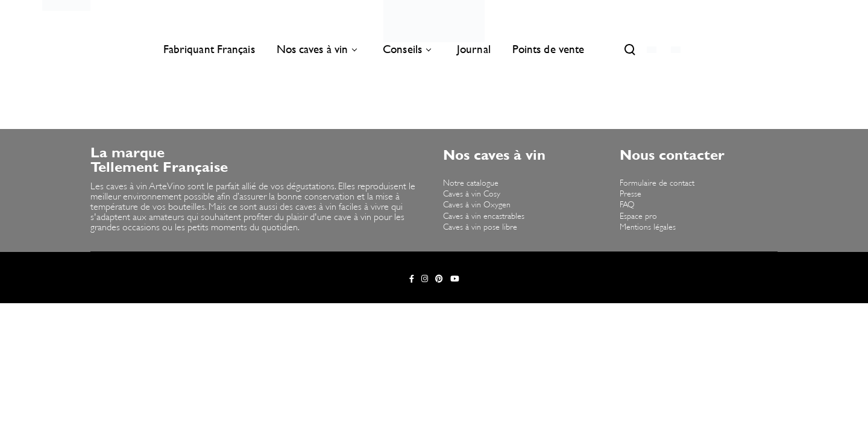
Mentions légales (648, 228)
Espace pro (638, 217)
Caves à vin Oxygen (477, 205)
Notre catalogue (471, 184)
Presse (631, 194)
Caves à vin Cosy (472, 194)
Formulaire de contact (657, 184)
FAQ (627, 205)
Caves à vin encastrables (484, 217)
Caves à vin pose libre (480, 228)
